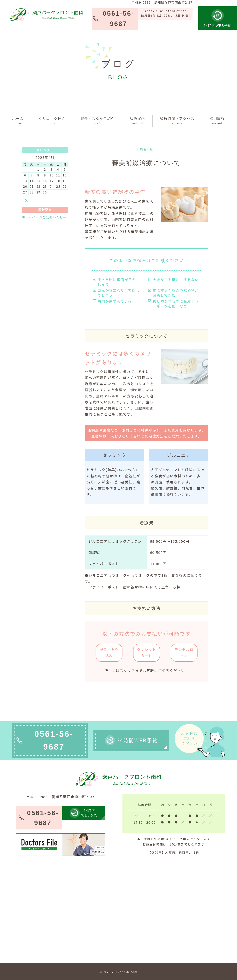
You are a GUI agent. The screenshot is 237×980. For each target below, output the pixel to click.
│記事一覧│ (147, 150)
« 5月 (27, 200)
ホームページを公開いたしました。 (49, 217)
